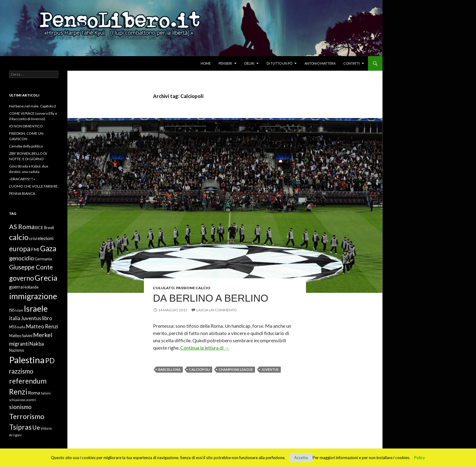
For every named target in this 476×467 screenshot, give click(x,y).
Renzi (18, 392)
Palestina (27, 360)
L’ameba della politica (26, 146)
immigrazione (33, 296)
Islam (19, 310)
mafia (21, 327)
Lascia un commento (217, 310)
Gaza (48, 248)
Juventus (270, 369)
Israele (36, 308)
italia (15, 318)
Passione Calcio (193, 288)
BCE (39, 227)
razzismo (21, 371)
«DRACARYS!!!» (22, 179)
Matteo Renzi (42, 326)
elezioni (46, 238)
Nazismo (17, 350)
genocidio (22, 258)
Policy (420, 458)
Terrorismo (27, 416)
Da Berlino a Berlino (211, 298)
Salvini (46, 393)
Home (206, 63)
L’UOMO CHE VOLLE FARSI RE (33, 186)
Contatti (352, 63)
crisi (33, 238)
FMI (35, 249)
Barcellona (169, 369)
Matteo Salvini (21, 336)
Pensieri (225, 63)
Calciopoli (200, 369)
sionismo (20, 407)
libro (47, 318)
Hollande (31, 287)
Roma (34, 393)
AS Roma (22, 227)
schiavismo (17, 400)
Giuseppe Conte (31, 267)
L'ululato (164, 288)
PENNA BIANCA (22, 193)
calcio (19, 237)
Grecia (46, 278)
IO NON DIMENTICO (26, 126)
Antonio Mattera (320, 63)
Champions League (236, 369)
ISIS (12, 310)
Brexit (49, 228)
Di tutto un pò (279, 63)
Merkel (43, 335)
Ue (36, 427)
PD (50, 361)
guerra (16, 287)
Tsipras (20, 427)
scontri (31, 400)
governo (22, 278)
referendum (28, 381)
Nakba (37, 344)
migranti (19, 343)
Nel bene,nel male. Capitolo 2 (33, 106)
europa (20, 249)
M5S (13, 327)
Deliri (249, 63)
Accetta (301, 458)
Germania (43, 259)
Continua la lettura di (205, 348)
